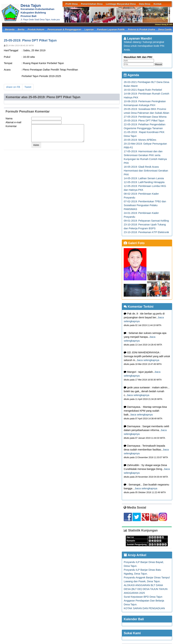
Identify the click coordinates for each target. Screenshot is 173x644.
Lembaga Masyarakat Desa (121, 4)
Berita (21, 29)
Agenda (131, 75)
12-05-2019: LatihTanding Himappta (144, 182)
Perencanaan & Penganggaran (65, 29)
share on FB (13, 87)
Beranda (10, 29)
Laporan (89, 29)
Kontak (158, 4)
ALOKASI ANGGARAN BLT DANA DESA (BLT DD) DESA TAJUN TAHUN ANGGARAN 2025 (146, 589)
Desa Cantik (165, 29)
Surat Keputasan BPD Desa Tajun (143, 597)
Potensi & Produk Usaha (142, 29)
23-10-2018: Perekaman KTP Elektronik (146, 232)
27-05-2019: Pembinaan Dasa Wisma (145, 117)
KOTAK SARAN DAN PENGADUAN (144, 608)
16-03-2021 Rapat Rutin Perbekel (143, 90)
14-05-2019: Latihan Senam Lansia (144, 178)
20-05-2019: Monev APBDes (140, 140)
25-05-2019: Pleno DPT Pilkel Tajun (144, 121)
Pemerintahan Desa (92, 4)
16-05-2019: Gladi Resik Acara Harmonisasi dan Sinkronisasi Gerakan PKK (146, 171)
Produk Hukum (36, 29)
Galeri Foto (134, 243)
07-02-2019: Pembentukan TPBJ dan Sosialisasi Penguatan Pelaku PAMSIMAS (145, 205)
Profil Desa (72, 4)
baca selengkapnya (148, 360)
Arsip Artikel (135, 555)
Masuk (158, 64)
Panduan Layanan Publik (111, 29)
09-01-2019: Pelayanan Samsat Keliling (146, 221)
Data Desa (145, 4)
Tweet (28, 87)
